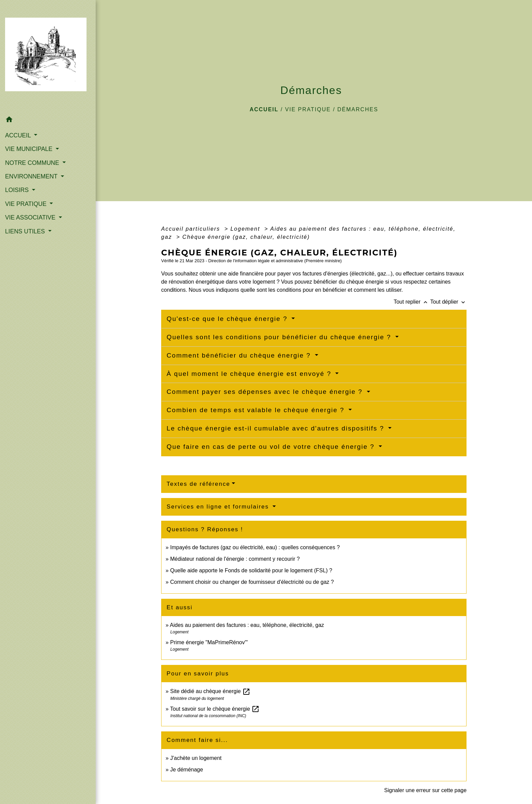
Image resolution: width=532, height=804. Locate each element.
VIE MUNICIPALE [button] (30, 149)
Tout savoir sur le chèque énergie (215, 709)
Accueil (264, 109)
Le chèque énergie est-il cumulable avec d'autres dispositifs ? (277, 428)
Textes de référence (198, 484)
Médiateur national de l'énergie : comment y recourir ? (235, 559)
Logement (246, 229)
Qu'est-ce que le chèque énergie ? (228, 319)
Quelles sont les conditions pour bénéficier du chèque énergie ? (280, 337)
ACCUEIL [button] (19, 135)
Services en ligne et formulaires (219, 507)
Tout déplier (448, 302)
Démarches (358, 109)
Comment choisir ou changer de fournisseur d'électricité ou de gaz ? (252, 582)
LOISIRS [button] (18, 190)
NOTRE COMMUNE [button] (33, 163)
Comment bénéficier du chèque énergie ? (240, 355)
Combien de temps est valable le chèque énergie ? (257, 410)
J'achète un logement (196, 758)
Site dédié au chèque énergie (210, 691)
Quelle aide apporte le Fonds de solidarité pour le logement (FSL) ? (251, 570)
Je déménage (186, 770)
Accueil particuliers (192, 229)
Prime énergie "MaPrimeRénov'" (210, 642)
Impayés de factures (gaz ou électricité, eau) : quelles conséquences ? (255, 547)
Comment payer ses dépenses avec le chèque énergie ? (266, 392)
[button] (48, 121)
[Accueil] (48, 56)
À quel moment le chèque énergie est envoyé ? (250, 374)
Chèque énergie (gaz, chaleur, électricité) (246, 237)
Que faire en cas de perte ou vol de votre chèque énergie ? (272, 447)
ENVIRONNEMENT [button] (32, 176)
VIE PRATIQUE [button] (27, 204)
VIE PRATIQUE (308, 109)
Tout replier (412, 302)
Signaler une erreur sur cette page (425, 790)
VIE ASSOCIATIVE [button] (31, 217)
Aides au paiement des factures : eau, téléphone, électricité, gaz (247, 625)
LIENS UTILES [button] (26, 231)
